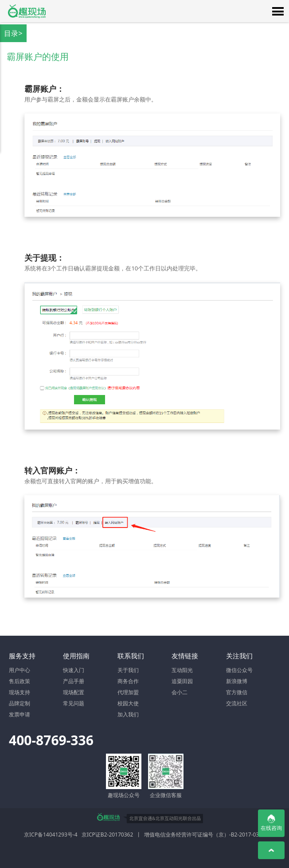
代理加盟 (128, 692)
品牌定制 (20, 703)
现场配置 (74, 692)
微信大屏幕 (27, 11)
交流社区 (237, 703)
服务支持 (22, 656)
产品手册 (74, 681)
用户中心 (20, 670)
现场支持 (20, 692)
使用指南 (76, 656)
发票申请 (20, 714)
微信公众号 (239, 670)
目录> (13, 33)
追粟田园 (182, 681)
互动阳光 (182, 670)
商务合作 (128, 681)
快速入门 (74, 670)
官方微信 (237, 692)
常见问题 (74, 703)
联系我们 (131, 656)
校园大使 (128, 703)
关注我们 (239, 656)
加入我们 (128, 714)
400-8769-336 (51, 740)
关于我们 (128, 670)
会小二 (180, 692)
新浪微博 (237, 681)
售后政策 (20, 681)
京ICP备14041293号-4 (51, 835)
